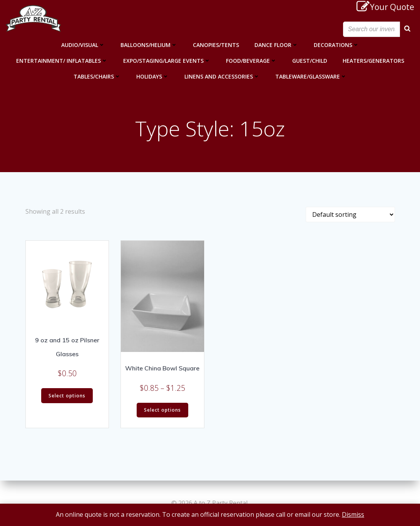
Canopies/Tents (216, 45)
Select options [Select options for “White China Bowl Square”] (162, 410)
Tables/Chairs (97, 76)
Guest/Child (310, 61)
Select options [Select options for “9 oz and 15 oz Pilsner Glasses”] (67, 396)
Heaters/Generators (373, 61)
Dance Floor (276, 45)
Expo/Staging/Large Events (167, 61)
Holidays (153, 76)
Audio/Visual (83, 45)
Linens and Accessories (222, 76)
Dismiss (353, 514)
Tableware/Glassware (311, 76)
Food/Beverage (251, 61)
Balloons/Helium (149, 45)
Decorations (336, 45)
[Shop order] (350, 214)
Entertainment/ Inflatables (62, 61)
